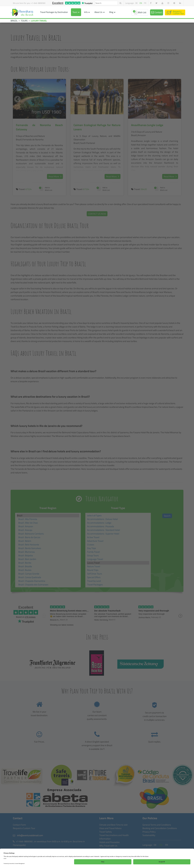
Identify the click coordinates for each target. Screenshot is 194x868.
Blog (111, 12)
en (141, 3)
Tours (75, 12)
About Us (98, 12)
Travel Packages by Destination (54, 12)
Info (86, 12)
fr (145, 3)
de (136, 3)
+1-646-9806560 (38, 3)
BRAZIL (14, 21)
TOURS (24, 21)
